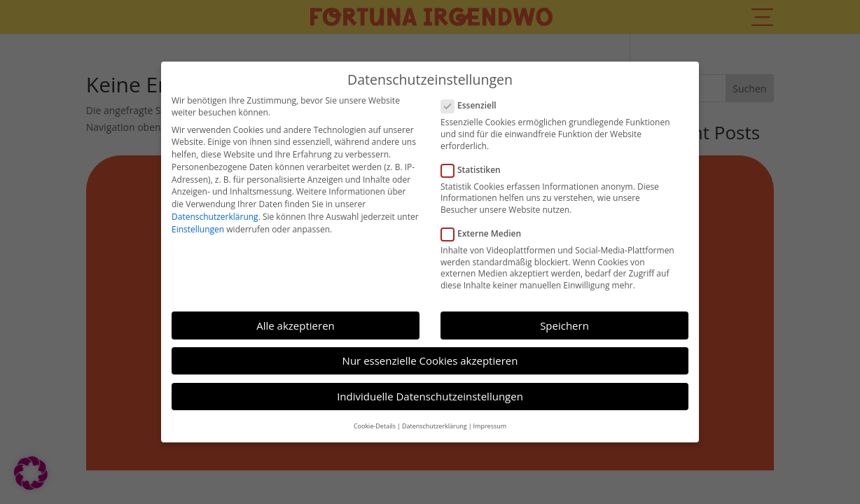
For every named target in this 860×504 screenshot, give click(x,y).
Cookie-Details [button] (375, 420)
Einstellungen (198, 224)
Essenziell (474, 100)
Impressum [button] (490, 420)
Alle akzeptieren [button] (296, 320)
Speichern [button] (564, 320)
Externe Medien (487, 229)
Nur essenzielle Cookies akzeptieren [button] (430, 356)
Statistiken (477, 164)
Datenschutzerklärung (215, 212)
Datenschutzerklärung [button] (435, 420)
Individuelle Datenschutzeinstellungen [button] (430, 391)
